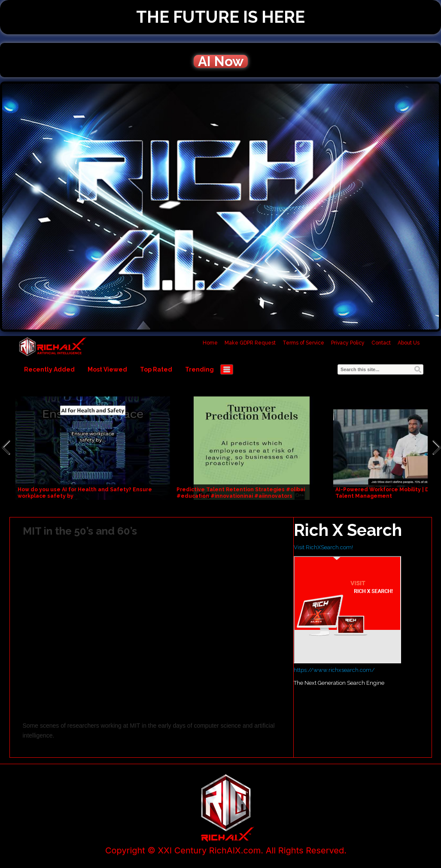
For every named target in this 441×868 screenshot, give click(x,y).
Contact (381, 343)
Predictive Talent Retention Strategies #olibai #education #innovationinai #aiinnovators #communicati (241, 496)
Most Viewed (107, 369)
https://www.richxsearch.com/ (334, 670)
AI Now (221, 61)
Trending (199, 369)
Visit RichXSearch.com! (323, 547)
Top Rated (156, 369)
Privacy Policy (348, 343)
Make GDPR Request (250, 343)
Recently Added (49, 369)
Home (210, 343)
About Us (409, 343)
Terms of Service (303, 343)
